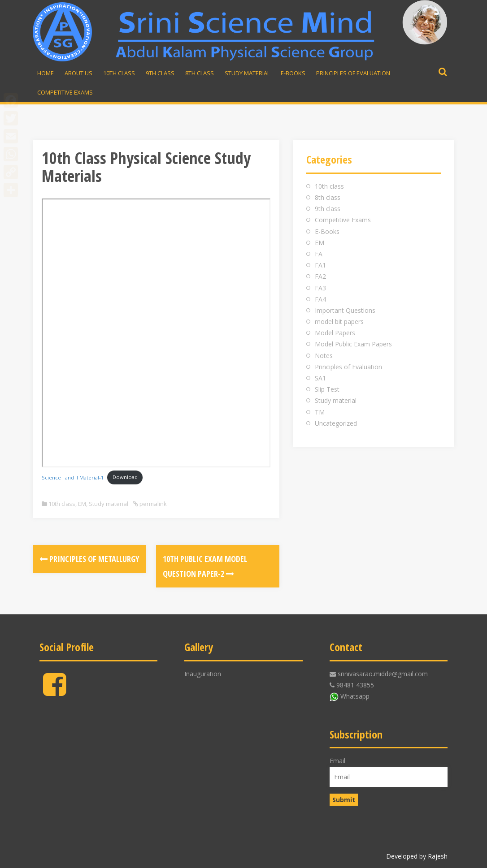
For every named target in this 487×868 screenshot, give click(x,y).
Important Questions (345, 310)
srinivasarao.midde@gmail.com (383, 674)
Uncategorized (336, 423)
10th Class (119, 73)
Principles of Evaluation (353, 73)
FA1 (320, 265)
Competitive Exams (65, 92)
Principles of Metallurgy (89, 559)
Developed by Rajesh (417, 856)
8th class (328, 197)
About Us (78, 73)
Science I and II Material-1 (73, 477)
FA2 (320, 276)
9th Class (160, 73)
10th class (62, 504)
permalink (152, 504)
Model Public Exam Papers (353, 344)
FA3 (320, 288)
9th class (328, 209)
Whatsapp (355, 696)
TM (320, 412)
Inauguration (203, 674)
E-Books (293, 73)
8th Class (200, 73)
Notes (324, 356)
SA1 (320, 378)
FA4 (320, 299)
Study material (247, 73)
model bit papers (339, 322)
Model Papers (335, 333)
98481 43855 (355, 685)
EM (82, 504)
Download (125, 477)
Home (46, 73)
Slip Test (327, 389)
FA (319, 254)
